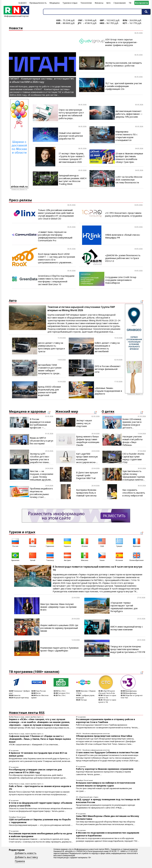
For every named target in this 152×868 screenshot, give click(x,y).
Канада (33, 542)
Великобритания (137, 556)
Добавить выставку (26, 857)
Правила (20, 861)
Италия (85, 542)
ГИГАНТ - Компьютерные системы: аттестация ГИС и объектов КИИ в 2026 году (42, 80)
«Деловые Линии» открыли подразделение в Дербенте (108, 391)
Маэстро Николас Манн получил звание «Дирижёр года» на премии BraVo (58, 607)
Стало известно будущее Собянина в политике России (107, 752)
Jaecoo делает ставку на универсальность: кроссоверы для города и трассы (51, 347)
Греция (119, 542)
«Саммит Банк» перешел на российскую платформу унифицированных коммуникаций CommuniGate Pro (55, 236)
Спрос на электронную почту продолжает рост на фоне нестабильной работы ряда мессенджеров (71, 114)
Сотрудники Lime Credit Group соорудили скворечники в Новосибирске (121, 280)
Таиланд (50, 556)
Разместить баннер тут (19, 189)
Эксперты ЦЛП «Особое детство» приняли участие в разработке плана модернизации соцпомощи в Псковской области (40, 458)
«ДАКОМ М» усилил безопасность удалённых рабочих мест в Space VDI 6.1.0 (123, 258)
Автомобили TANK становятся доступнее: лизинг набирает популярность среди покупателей (50, 369)
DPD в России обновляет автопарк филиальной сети (108, 369)
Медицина (55, 3)
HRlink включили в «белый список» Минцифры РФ (123, 236)
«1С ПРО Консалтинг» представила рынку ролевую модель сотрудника (124, 214)
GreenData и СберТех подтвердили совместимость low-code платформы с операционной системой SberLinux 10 (56, 280)
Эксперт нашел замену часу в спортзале (84, 423)
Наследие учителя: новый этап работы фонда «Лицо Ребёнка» (132, 441)
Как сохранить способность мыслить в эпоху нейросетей (134, 493)
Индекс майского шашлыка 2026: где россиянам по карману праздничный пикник (59, 628)
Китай (33, 556)
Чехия (102, 556)
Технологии (86, 3)
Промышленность (38, 3)
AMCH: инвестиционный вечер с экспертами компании (127, 628)
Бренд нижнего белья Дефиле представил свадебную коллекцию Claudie (88, 441)
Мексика (85, 556)
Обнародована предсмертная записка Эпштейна (104, 736)
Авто (108, 3)
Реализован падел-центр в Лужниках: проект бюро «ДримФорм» (60, 649)
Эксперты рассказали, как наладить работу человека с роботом (123, 64)
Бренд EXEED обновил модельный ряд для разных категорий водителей (49, 391)
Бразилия (15, 556)
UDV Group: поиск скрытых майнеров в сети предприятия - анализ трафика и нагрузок (121, 42)
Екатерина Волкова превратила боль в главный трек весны (86, 493)
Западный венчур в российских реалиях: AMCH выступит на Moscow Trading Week (73, 180)
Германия (50, 542)
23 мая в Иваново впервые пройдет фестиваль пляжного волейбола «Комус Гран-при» (129, 158)
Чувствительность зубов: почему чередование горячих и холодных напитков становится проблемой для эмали (134, 475)
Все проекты (142, 3)
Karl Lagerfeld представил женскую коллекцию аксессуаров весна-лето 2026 (87, 458)
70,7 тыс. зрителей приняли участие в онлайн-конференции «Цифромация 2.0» (123, 86)
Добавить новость (26, 853)
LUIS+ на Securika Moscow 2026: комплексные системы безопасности (129, 180)
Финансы (99, 3)
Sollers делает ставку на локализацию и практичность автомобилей (107, 347)
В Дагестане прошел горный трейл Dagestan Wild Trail (87, 475)
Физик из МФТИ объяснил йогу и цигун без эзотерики (41, 441)
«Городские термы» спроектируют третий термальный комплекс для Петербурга (124, 607)
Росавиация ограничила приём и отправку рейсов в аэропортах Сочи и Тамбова (105, 721)
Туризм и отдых (70, 3)
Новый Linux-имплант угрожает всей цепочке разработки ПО (71, 136)
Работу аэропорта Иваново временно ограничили (105, 769)
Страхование (120, 3)
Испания (119, 556)
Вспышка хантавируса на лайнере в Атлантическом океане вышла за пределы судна (106, 784)
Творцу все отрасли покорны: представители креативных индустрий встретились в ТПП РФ (128, 649)
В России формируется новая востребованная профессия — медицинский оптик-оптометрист (40, 423)
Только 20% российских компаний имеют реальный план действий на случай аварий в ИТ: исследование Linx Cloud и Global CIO (56, 214)
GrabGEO (22, 3)
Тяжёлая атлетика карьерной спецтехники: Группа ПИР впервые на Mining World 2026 (81, 309)
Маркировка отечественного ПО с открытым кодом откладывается (126, 136)
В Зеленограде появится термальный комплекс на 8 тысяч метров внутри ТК (97, 568)
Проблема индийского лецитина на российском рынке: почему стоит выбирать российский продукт (41, 493)
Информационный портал (16, 15)
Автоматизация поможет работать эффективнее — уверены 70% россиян (129, 114)
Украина (67, 542)
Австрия (67, 556)
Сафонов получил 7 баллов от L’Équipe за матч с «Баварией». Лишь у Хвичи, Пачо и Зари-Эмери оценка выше (40, 739)
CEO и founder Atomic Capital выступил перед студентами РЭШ (133, 458)
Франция (137, 542)
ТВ (130, 3)
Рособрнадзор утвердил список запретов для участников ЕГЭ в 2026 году (35, 771)
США (102, 542)
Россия (15, 542)
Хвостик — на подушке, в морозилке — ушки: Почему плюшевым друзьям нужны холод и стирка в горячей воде (42, 475)
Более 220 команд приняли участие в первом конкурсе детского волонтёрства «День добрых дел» (133, 423)
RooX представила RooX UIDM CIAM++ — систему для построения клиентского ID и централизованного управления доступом (56, 258)
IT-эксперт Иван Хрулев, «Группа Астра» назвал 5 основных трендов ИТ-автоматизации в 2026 (72, 158)
